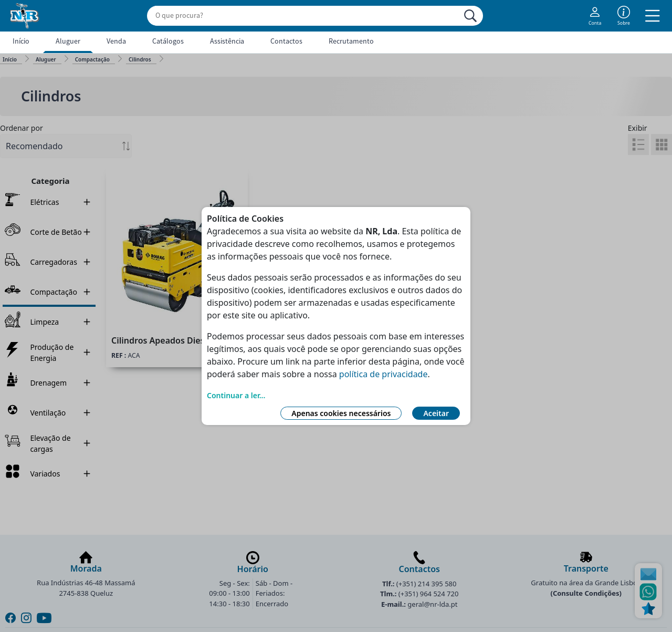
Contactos (286, 41)
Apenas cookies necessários (341, 413)
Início (21, 41)
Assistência (227, 41)
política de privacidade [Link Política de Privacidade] (384, 374)
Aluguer (68, 41)
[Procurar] (470, 16)
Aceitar (436, 413)
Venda (116, 41)
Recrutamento (351, 41)
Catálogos (168, 41)
